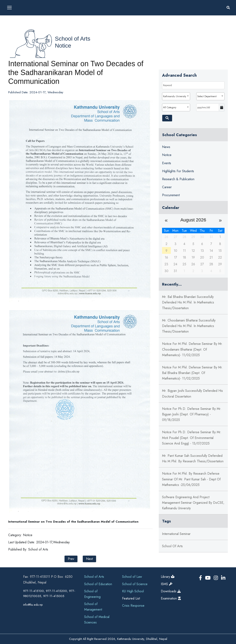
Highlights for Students (178, 171)
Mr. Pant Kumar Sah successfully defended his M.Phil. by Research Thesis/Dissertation (193, 458)
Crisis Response (133, 606)
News (166, 147)
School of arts (172, 546)
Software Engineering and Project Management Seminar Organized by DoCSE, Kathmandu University (193, 503)
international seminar (176, 534)
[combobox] (176, 96)
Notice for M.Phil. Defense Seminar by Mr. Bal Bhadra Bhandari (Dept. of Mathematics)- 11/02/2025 (192, 373)
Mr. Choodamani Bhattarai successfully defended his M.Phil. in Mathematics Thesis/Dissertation (189, 326)
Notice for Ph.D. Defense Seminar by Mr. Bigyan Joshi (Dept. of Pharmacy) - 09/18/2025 (192, 414)
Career (167, 187)
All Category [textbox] (170, 107)
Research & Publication (178, 179)
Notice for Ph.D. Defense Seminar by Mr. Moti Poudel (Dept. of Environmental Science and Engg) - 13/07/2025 (192, 438)
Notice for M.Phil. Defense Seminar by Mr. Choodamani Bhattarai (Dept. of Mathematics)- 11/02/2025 (192, 349)
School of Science (135, 584)
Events (167, 163)
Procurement (171, 195)
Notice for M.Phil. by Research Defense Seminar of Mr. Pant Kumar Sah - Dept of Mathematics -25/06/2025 (191, 479)
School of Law (132, 577)
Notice (63, 46)
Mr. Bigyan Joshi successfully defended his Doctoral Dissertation (192, 393)
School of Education (98, 584)
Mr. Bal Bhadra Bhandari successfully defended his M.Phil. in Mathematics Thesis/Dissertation (188, 302)
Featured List (131, 598)
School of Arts (73, 39)
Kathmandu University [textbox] (175, 96)
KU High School (133, 591)
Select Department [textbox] (207, 96)
